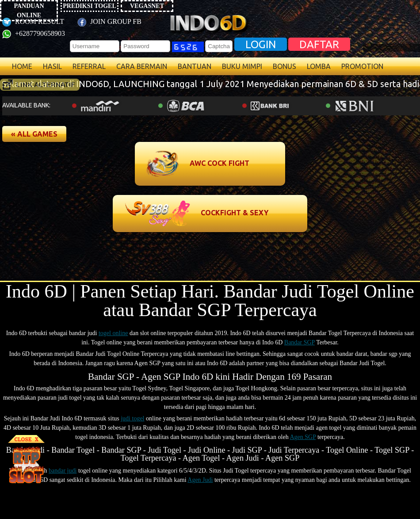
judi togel (132, 418)
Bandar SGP (300, 342)
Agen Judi (200, 480)
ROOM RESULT (33, 21)
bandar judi (63, 471)
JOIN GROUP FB (109, 21)
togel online (113, 333)
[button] (34, 134)
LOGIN (261, 44)
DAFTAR (319, 44)
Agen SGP (303, 437)
